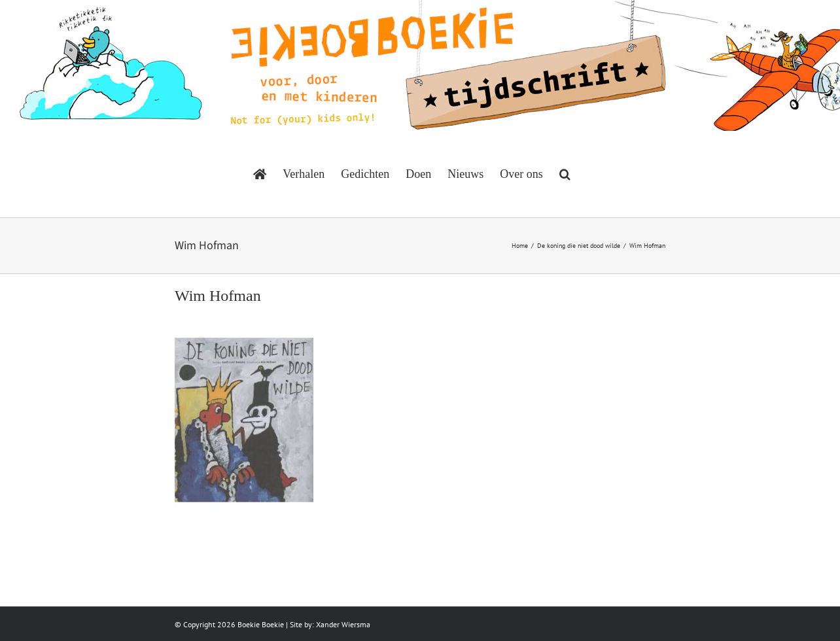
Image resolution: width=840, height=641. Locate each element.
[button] (565, 174)
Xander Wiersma (343, 624)
